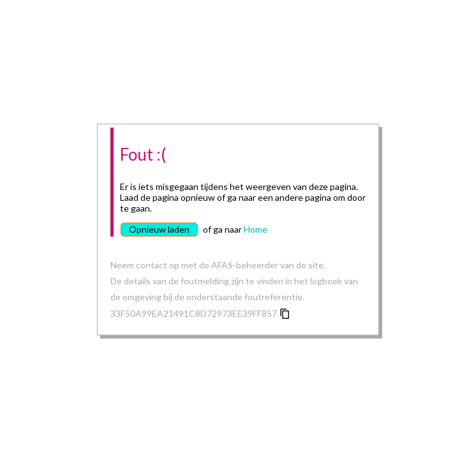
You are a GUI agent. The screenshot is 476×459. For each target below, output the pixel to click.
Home (256, 229)
